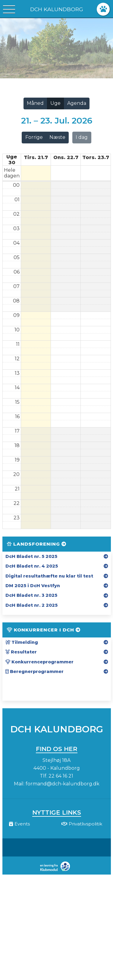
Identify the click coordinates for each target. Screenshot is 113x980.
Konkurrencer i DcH (44, 630)
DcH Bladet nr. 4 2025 (32, 566)
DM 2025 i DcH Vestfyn (33, 586)
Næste (57, 137)
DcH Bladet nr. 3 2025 (31, 595)
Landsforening (37, 544)
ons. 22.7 (66, 157)
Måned (35, 103)
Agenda (77, 103)
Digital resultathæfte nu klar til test (49, 576)
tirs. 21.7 (36, 157)
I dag (82, 137)
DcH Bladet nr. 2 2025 (31, 605)
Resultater (21, 652)
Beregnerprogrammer (35, 672)
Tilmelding (22, 642)
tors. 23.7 (96, 157)
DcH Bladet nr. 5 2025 (31, 556)
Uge (55, 103)
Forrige (34, 137)
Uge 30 (12, 160)
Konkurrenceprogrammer (39, 662)
